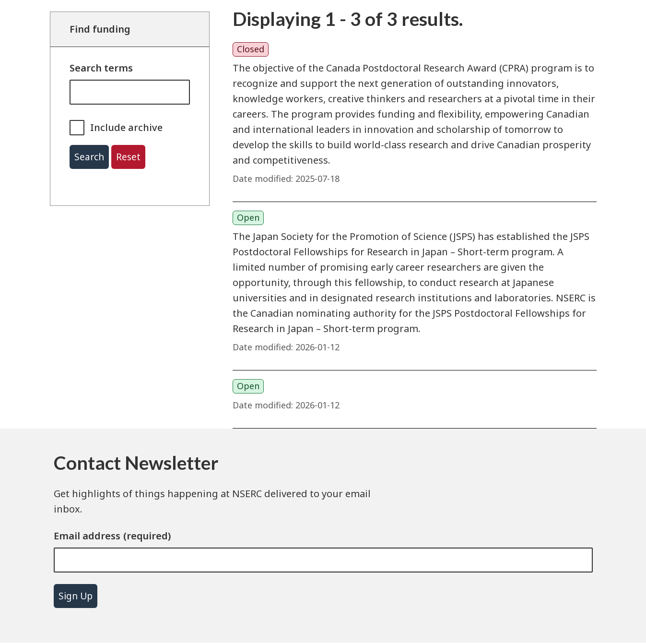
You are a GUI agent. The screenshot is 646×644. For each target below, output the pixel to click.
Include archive (126, 127)
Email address (87, 536)
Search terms (101, 68)
